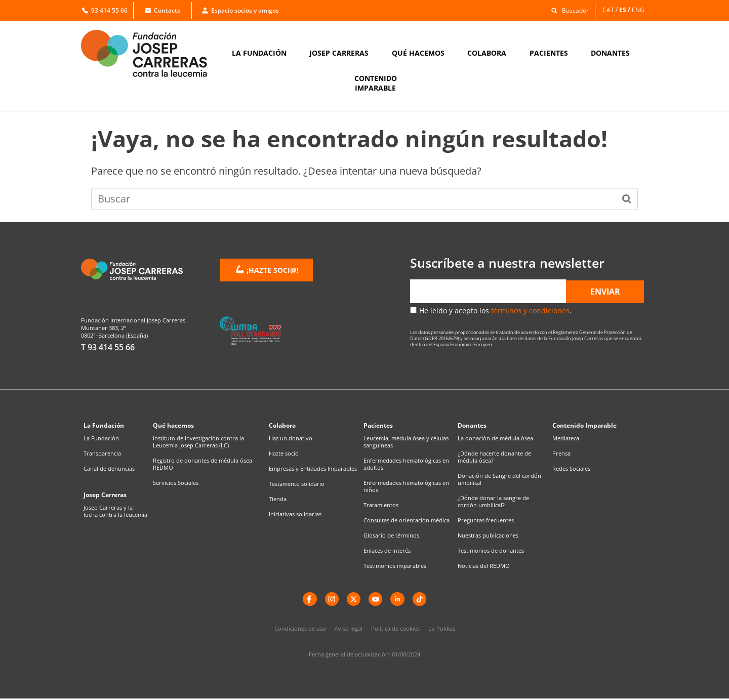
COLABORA (487, 53)
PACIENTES (549, 53)
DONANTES (610, 53)
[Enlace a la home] (151, 53)
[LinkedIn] (399, 600)
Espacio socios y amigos (240, 10)
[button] (567, 10)
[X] (353, 600)
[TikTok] (423, 600)
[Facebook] (306, 600)
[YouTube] (376, 600)
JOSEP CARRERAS (339, 53)
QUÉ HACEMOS (418, 53)
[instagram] (330, 600)
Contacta (163, 10)
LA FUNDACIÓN (259, 53)
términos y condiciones (530, 311)
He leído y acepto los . (495, 311)
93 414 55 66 (105, 10)
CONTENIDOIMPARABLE (376, 83)
